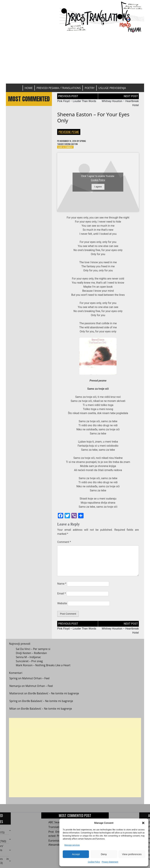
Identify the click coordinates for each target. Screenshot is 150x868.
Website (62, 603)
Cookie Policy (94, 862)
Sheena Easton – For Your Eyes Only (93, 117)
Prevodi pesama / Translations (59, 88)
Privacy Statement (110, 862)
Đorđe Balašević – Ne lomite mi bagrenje (54, 696)
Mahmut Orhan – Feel (36, 681)
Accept (76, 854)
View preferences (132, 854)
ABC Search (56, 822)
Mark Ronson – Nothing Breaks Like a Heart (43, 668)
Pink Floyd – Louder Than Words (77, 101)
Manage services (72, 845)
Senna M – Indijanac (28, 660)
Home (29, 88)
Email (61, 593)
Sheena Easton (71, 144)
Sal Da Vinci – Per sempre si (33, 652)
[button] (143, 823)
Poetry (90, 88)
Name (62, 584)
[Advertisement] (75, 58)
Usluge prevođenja (112, 88)
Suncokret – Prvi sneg (29, 664)
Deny (104, 854)
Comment (64, 542)
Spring (83, 141)
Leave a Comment (65, 147)
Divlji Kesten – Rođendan (31, 656)
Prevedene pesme (69, 132)
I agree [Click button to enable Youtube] (98, 187)
